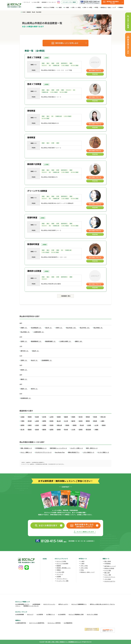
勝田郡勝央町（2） (36, 341)
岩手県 (44, 417)
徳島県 (104, 425)
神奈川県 (103, 417)
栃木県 (81, 417)
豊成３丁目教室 (34, 84)
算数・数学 (107, 573)
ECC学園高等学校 (68, 623)
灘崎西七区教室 (34, 271)
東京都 (30, 421)
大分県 (73, 429)
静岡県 (88, 421)
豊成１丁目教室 (34, 57)
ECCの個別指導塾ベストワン (22, 604)
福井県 (73, 421)
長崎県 (59, 429)
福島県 (66, 417)
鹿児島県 (88, 429)
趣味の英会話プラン (74, 452)
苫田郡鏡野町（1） (47, 360)
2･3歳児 (82, 561)
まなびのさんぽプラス (110, 581)
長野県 (44, 421)
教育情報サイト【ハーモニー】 (49, 2)
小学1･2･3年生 (84, 566)
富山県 (59, 421)
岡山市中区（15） (85, 328)
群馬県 (88, 417)
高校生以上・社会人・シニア (108, 7)
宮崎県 (81, 429)
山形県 (52, 417)
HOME (45, 559)
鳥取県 (67, 425)
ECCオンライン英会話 (92, 614)
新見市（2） (24, 370)
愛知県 (95, 421)
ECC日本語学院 (62, 614)
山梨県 (37, 421)
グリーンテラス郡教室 (37, 191)
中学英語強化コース (41, 448)
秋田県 (37, 417)
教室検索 (39, 7)
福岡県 (44, 429)
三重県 (102, 421)
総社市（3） (36, 351)
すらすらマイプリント (110, 577)
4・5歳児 (67, 7)
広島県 (89, 425)
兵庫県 (44, 425)
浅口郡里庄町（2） (36, 328)
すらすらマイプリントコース (43, 452)
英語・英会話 (108, 561)
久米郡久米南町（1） (65, 341)
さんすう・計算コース (77, 448)
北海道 (22, 417)
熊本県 (66, 429)
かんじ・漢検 (108, 575)
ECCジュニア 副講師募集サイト (79, 604)
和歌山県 (59, 425)
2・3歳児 (59, 7)
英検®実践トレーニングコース (58, 448)
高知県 (37, 429)
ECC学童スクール (51, 614)
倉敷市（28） (79, 341)
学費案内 (121, 7)
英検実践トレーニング (110, 566)
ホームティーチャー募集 (62, 581)
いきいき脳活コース (89, 452)
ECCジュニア (30, 614)
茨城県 (73, 417)
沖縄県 (96, 429)
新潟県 (52, 421)
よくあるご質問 (36, 2)
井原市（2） (59, 328)
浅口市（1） (49, 328)
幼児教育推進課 (36, 604)
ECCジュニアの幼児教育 (62, 563)
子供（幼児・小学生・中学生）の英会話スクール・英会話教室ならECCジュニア (63, 642)
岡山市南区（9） (25, 332)
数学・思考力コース (92, 448)
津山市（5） (34, 360)
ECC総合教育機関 (20, 614)
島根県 (75, 425)
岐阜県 (81, 421)
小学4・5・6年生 (88, 7)
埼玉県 (95, 417)
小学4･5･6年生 (84, 568)
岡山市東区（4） (98, 328)
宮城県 (59, 417)
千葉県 (22, 421)
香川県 (22, 429)
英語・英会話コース (26, 448)
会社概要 (59, 576)
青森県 (30, 417)
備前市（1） (24, 379)
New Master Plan (60, 452)
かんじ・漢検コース (26, 452)
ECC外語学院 (40, 614)
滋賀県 (22, 425)
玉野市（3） (24, 360)
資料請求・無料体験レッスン (64, 568)
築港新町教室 (33, 244)
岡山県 (82, 425)
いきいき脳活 (108, 579)
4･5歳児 (82, 563)
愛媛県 (30, 429)
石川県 (66, 421)
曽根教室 (31, 137)
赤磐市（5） (24, 328)
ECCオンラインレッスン (49, 604)
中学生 (96, 7)
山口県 (96, 425)
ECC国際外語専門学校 (21, 623)
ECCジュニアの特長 (49, 7)
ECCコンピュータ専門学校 (54, 623)
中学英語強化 (108, 563)
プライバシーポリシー (62, 579)
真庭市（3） (24, 389)
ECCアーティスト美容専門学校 (37, 623)
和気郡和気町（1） (26, 398)
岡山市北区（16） (71, 328)
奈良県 (52, 425)
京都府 (30, 425)
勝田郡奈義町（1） (51, 341)
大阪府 (37, 425)
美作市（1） (34, 389)
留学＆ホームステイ (63, 604)
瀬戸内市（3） (25, 351)
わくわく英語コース (103, 452)
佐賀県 (52, 429)
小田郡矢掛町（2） (39, 332)
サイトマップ (27, 2)
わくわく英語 (108, 570)
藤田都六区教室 (34, 164)
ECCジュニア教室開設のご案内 (76, 614)
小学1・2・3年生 (76, 7)
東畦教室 (31, 111)
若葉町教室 (32, 217)
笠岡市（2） (24, 341)
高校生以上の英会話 (109, 568)
